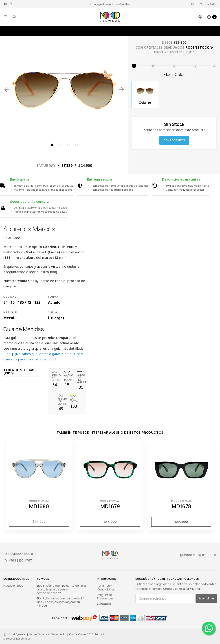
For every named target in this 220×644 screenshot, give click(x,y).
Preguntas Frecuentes (105, 597)
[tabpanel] (64, 90)
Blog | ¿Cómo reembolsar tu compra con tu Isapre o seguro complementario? (61, 589)
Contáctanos (174, 140)
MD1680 (39, 506)
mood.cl (187, 555)
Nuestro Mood (13, 586)
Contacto (104, 604)
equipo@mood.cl (18, 554)
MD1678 (181, 506)
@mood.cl (207, 555)
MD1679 (110, 506)
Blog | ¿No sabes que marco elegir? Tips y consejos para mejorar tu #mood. (60, 602)
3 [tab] (68, 145)
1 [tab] (52, 145)
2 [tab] (60, 145)
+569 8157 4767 (204, 4)
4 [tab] (76, 145)
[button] (6, 17)
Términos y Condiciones (106, 587)
